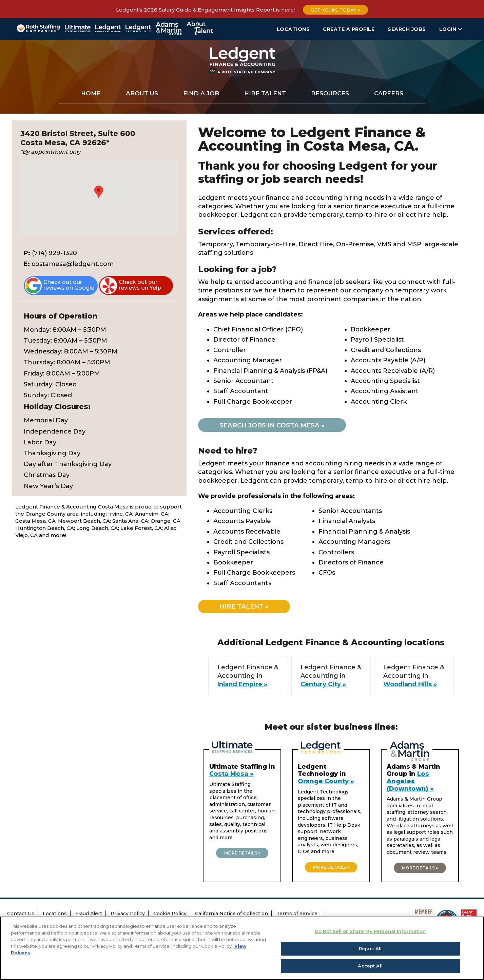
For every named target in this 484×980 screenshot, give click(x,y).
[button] (99, 192)
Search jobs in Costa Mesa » (275, 425)
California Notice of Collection (231, 914)
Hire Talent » (247, 607)
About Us (142, 93)
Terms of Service (297, 914)
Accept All (370, 966)
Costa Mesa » (231, 775)
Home (91, 93)
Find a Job (201, 93)
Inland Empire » (250, 685)
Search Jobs (407, 29)
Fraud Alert (89, 914)
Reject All (370, 949)
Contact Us (21, 914)
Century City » (326, 685)
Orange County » (326, 782)
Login (451, 29)
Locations (293, 29)
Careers (389, 93)
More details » (242, 854)
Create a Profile (349, 29)
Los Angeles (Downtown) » (410, 782)
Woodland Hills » (408, 685)
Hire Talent (265, 93)
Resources (330, 93)
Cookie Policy (170, 914)
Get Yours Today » (335, 10)
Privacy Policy (128, 914)
